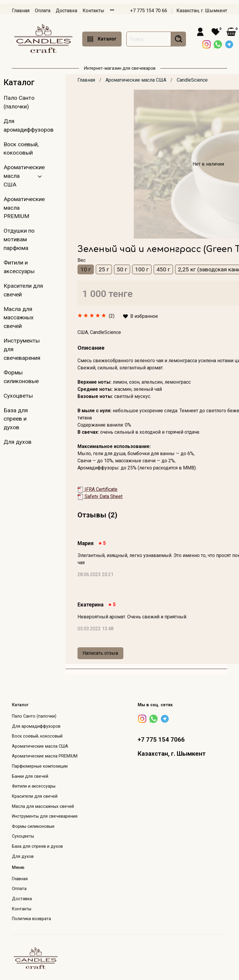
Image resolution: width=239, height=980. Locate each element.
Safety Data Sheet (100, 496)
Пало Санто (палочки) (19, 102)
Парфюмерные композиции (40, 766)
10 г (86, 269)
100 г (142, 269)
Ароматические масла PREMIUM (23, 208)
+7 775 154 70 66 (149, 11)
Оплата (43, 11)
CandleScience (192, 80)
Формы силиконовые (21, 377)
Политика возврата (31, 919)
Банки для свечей (30, 776)
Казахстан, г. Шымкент (202, 11)
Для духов (18, 442)
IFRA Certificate (97, 489)
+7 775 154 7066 (161, 740)
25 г (104, 269)
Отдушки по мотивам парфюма (19, 239)
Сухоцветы (18, 396)
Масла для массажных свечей (19, 318)
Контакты (93, 11)
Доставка (66, 11)
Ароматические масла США (136, 80)
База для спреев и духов (16, 419)
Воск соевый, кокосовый (21, 149)
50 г (122, 269)
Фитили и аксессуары (19, 267)
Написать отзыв (100, 653)
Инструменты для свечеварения (22, 349)
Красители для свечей (23, 290)
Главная (21, 11)
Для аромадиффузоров (23, 125)
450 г (163, 269)
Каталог (102, 39)
